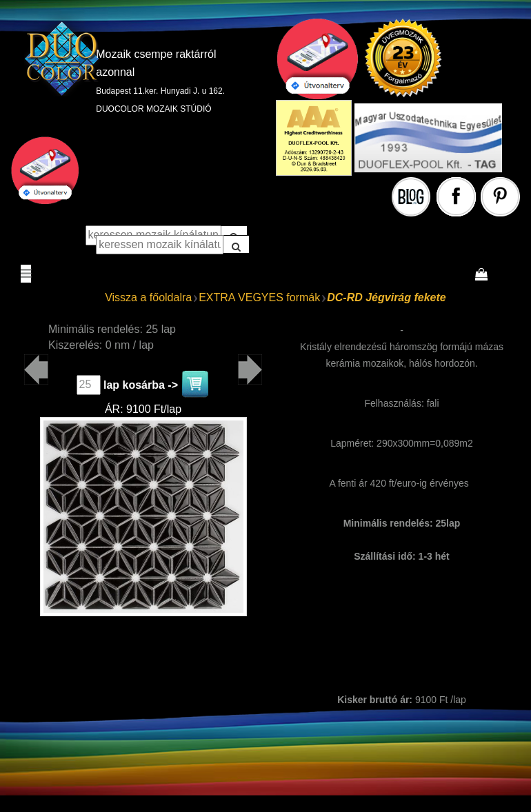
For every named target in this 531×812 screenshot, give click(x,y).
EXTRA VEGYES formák (259, 297)
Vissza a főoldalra (148, 297)
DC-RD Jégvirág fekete (387, 297)
